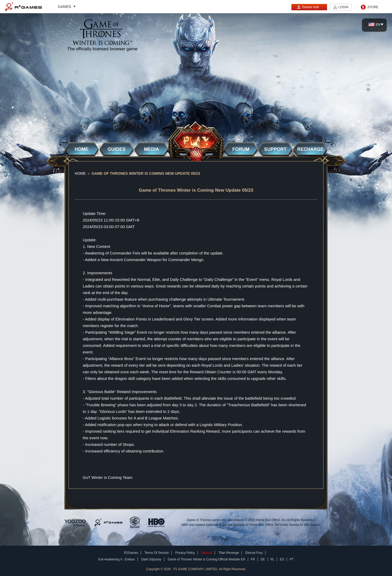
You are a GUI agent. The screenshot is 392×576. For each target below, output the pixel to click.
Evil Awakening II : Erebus (117, 559)
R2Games (24, 7)
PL (273, 559)
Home (80, 173)
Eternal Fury (254, 553)
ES (282, 559)
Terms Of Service (157, 553)
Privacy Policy (185, 553)
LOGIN (343, 7)
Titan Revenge (229, 553)
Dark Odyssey (151, 559)
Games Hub (308, 7)
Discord (207, 553)
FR (253, 559)
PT (292, 559)
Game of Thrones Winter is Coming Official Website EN (206, 559)
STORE (373, 7)
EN (374, 25)
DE (263, 559)
